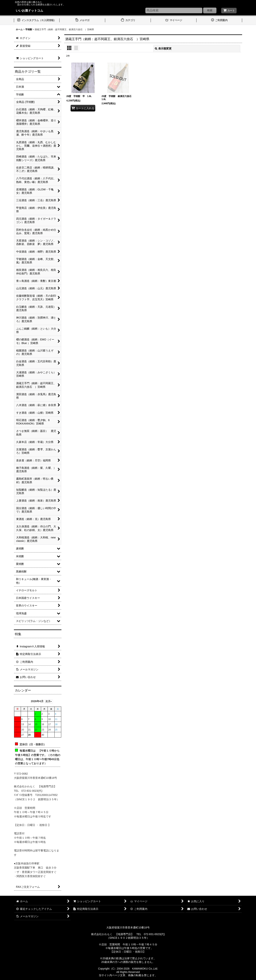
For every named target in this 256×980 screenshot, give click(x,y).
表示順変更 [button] (163, 48)
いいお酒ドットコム (29, 10)
